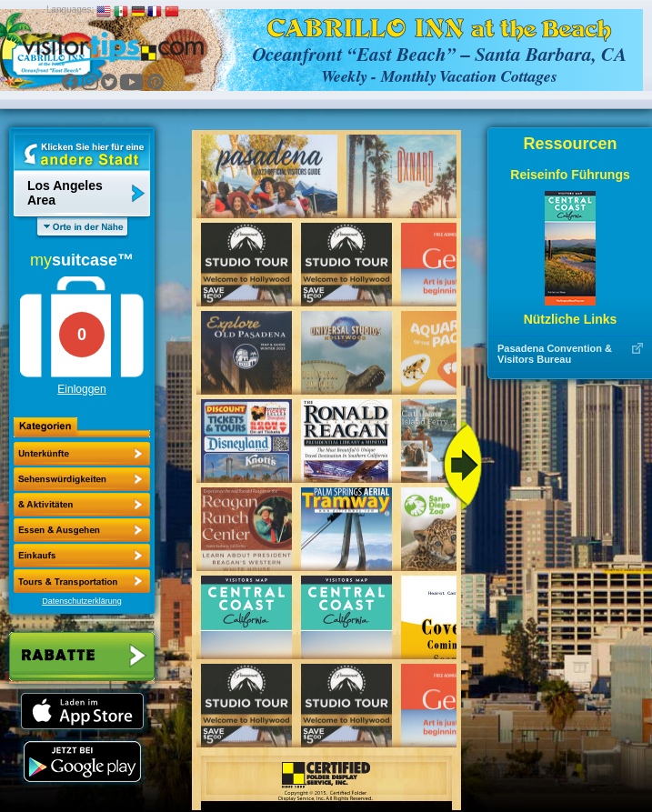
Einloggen (81, 389)
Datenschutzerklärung (82, 601)
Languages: (70, 10)
